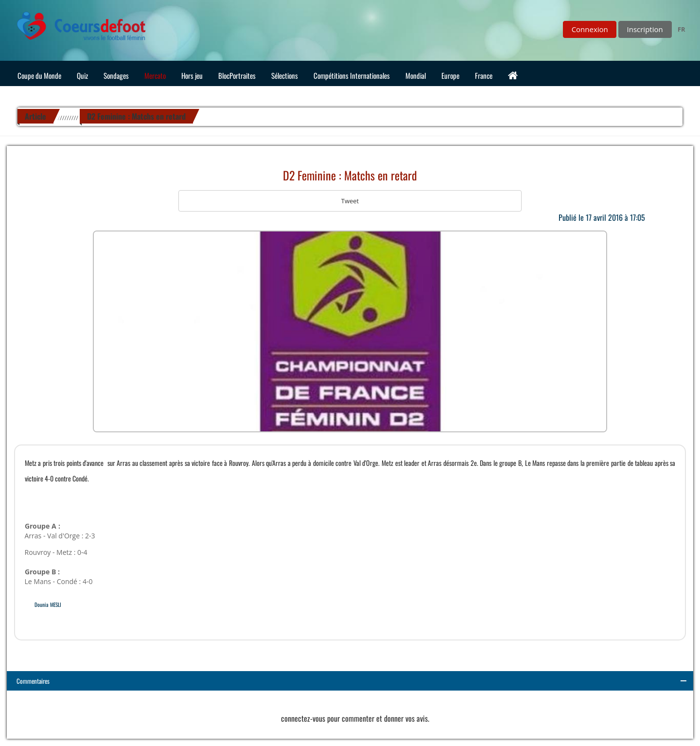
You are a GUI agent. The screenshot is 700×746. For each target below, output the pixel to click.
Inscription (645, 29)
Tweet (350, 201)
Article (35, 116)
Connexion (590, 29)
